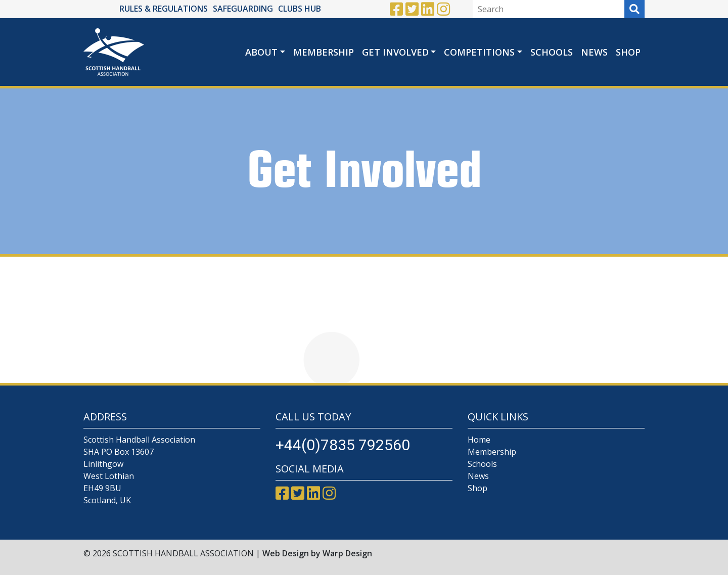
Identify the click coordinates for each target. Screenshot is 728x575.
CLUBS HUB (300, 9)
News (594, 52)
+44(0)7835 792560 (343, 445)
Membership (324, 52)
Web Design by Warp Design (317, 553)
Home (479, 440)
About (261, 52)
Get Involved (395, 52)
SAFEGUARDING (243, 9)
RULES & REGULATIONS (164, 9)
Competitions (479, 52)
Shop (628, 52)
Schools (552, 52)
